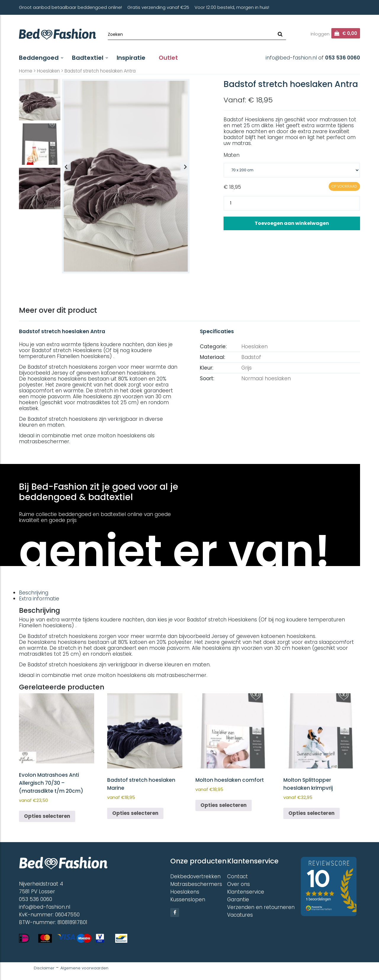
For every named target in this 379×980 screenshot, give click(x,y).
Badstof (251, 357)
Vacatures (240, 915)
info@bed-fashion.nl (291, 58)
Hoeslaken (48, 71)
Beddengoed (39, 58)
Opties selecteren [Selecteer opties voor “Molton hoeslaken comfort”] (224, 805)
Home (26, 71)
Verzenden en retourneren (261, 907)
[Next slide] (185, 167)
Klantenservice (246, 892)
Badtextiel (88, 58)
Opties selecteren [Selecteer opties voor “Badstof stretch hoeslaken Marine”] (135, 813)
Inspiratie (131, 58)
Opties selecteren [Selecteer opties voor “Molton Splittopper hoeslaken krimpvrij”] (311, 813)
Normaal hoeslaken (266, 378)
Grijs (246, 368)
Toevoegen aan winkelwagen (292, 223)
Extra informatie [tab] (39, 599)
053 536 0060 (343, 58)
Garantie (238, 900)
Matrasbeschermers (196, 884)
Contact (237, 876)
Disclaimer (44, 968)
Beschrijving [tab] (34, 593)
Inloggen (320, 34)
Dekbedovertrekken (195, 876)
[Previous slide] (66, 167)
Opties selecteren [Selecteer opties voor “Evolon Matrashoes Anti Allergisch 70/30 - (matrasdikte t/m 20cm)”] (47, 816)
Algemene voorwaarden (84, 968)
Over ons (239, 884)
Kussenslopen (188, 900)
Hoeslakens (185, 892)
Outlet (168, 58)
